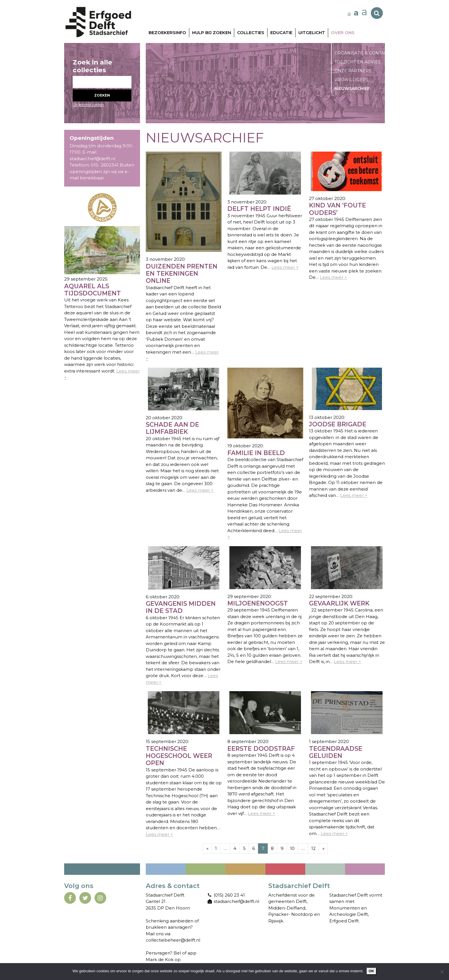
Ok (371, 971)
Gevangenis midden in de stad (181, 607)
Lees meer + (285, 267)
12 (313, 848)
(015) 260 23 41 (226, 895)
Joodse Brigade (338, 424)
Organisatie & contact (362, 53)
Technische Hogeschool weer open (179, 756)
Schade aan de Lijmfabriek (172, 428)
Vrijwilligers (351, 80)
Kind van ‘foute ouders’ (337, 209)
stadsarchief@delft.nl (233, 901)
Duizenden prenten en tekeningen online (182, 274)
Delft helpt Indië (259, 209)
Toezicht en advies (358, 62)
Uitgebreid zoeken (88, 105)
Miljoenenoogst (258, 603)
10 (292, 848)
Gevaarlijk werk (339, 603)
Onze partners (353, 71)
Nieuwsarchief (352, 89)
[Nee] (442, 972)
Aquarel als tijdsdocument (92, 290)
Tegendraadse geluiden (336, 752)
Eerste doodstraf (261, 749)
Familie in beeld (256, 453)
